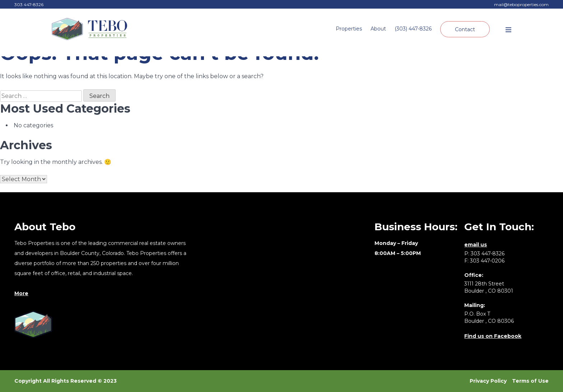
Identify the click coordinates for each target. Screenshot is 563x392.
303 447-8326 (29, 4)
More (21, 293)
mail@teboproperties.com (521, 4)
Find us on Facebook (493, 336)
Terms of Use (530, 381)
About (378, 29)
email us (476, 245)
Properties (349, 29)
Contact (465, 29)
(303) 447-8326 (413, 29)
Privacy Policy (488, 381)
